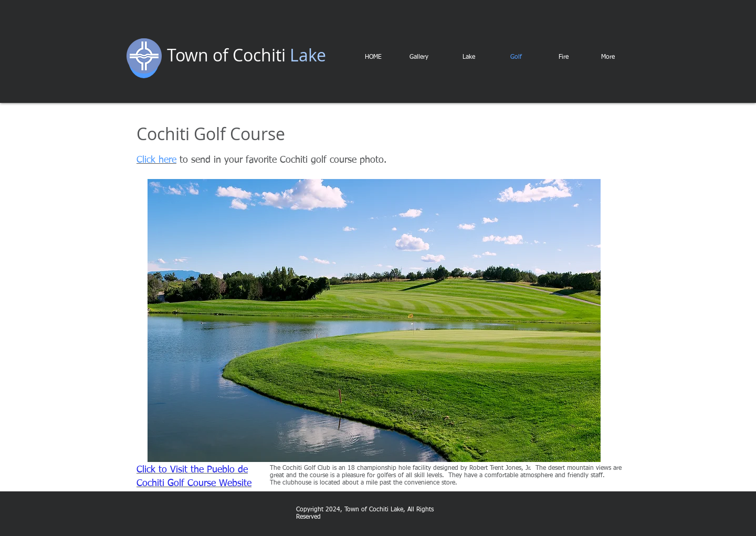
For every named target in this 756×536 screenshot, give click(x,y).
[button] (374, 320)
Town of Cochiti (226, 55)
